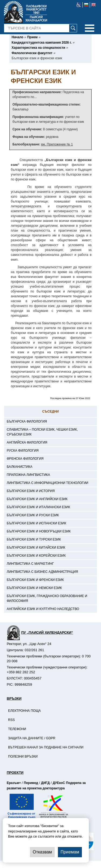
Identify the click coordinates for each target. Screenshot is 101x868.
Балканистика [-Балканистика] (20, 467)
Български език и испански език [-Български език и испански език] (36, 523)
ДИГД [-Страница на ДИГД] (45, 783)
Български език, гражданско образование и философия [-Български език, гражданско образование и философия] (47, 598)
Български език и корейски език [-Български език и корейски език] (36, 556)
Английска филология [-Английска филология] (27, 442)
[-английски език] (93, 5)
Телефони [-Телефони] (17, 729)
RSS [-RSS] (11, 720)
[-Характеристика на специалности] (38, 48)
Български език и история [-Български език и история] (31, 491)
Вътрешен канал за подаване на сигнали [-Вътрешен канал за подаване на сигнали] (46, 747)
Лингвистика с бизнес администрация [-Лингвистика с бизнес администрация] (42, 572)
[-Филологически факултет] (32, 53)
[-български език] (86, 5)
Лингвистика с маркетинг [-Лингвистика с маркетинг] (30, 564)
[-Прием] (32, 37)
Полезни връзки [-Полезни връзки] (23, 757)
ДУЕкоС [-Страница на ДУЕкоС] (59, 783)
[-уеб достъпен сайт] (79, 5)
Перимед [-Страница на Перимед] (31, 783)
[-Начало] (17, 37)
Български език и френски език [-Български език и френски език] (35, 580)
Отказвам (42, 852)
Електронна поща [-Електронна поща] (24, 711)
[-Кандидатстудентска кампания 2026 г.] (42, 43)
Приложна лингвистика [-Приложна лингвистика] (28, 475)
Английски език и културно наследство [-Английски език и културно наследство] (43, 609)
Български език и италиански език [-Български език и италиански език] (38, 507)
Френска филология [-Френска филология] (25, 459)
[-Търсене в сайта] (41, 28)
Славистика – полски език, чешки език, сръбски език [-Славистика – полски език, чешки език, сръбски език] (42, 432)
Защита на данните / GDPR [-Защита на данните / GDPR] (32, 738)
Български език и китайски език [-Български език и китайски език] (36, 548)
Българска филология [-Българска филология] (27, 421)
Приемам (70, 852)
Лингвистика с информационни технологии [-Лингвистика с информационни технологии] (48, 483)
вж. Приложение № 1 (57, 144)
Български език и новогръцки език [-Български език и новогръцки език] (39, 531)
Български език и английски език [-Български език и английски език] (37, 499)
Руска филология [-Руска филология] (23, 451)
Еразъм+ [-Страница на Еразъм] (14, 783)
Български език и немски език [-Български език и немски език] (34, 588)
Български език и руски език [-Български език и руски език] (33, 515)
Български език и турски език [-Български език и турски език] (34, 539)
